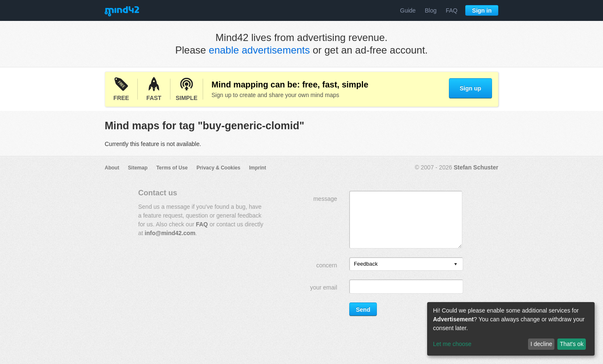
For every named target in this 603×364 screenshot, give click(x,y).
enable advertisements (259, 50)
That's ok (572, 344)
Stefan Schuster (476, 167)
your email (323, 287)
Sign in (482, 10)
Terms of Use (172, 168)
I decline (541, 344)
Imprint (258, 168)
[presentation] (456, 265)
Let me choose (452, 344)
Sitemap (138, 168)
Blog (431, 10)
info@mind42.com (170, 233)
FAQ (451, 10)
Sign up (470, 88)
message (325, 199)
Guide (408, 10)
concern (327, 265)
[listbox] (406, 264)
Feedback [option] (366, 264)
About (112, 168)
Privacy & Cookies (218, 168)
